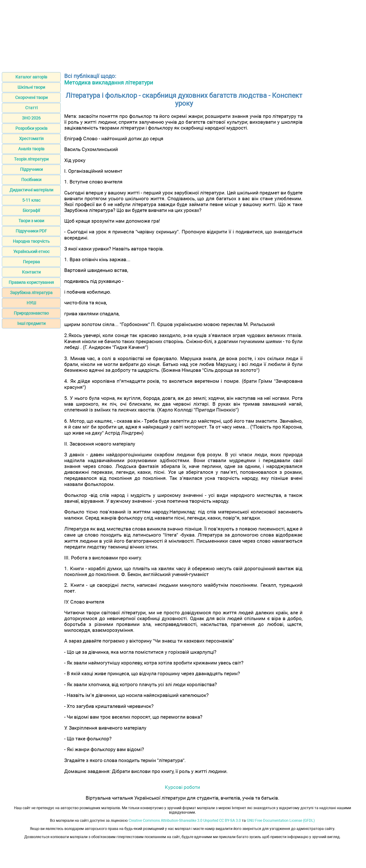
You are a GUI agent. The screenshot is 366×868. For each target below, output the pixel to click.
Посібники (31, 180)
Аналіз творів (31, 149)
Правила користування (31, 282)
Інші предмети (31, 323)
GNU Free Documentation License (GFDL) (281, 821)
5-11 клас (31, 200)
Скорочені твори (31, 97)
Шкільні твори (31, 87)
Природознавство (31, 313)
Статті (31, 108)
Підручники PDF (31, 231)
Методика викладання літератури (109, 83)
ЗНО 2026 (31, 118)
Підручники (31, 169)
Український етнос (31, 251)
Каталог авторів (31, 77)
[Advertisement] (183, 35)
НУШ (31, 303)
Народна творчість (31, 241)
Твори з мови (31, 221)
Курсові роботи (182, 787)
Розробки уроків (31, 128)
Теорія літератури (31, 159)
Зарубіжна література (31, 293)
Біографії (31, 210)
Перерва (31, 262)
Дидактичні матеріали (31, 190)
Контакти (31, 272)
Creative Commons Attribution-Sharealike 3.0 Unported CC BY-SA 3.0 (185, 821)
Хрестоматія (31, 139)
